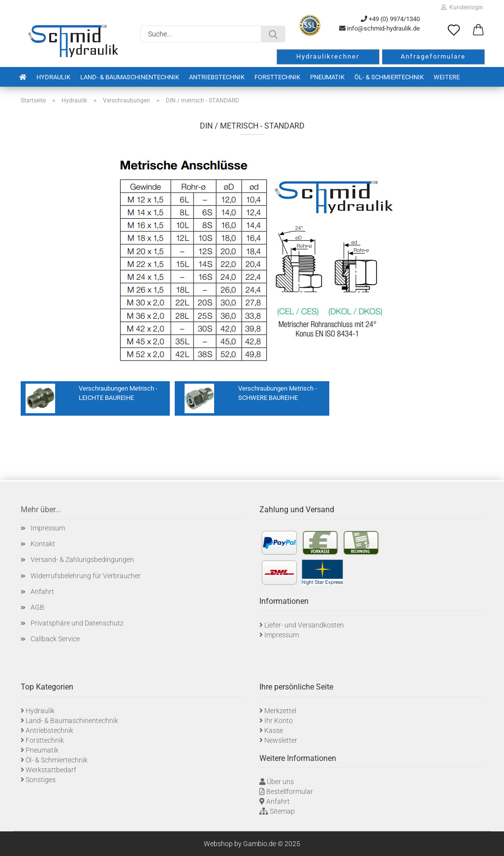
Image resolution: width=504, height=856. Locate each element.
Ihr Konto (279, 721)
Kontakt (43, 544)
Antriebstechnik (217, 77)
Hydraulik (53, 77)
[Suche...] (273, 34)
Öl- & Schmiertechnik (389, 77)
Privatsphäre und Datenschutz (77, 623)
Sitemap (282, 811)
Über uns (280, 782)
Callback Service (55, 639)
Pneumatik (327, 77)
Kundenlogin (462, 7)
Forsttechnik (277, 77)
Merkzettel (280, 711)
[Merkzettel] (454, 31)
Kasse (274, 730)
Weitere (447, 77)
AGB (37, 607)
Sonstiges (41, 780)
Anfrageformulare (433, 56)
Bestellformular (290, 791)
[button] (478, 31)
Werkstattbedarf (51, 770)
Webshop (218, 844)
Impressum (48, 528)
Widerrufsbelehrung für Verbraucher (86, 576)
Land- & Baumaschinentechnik (130, 77)
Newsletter (281, 740)
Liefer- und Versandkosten (304, 625)
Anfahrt (42, 592)
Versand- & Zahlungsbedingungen (82, 560)
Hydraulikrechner (328, 56)
